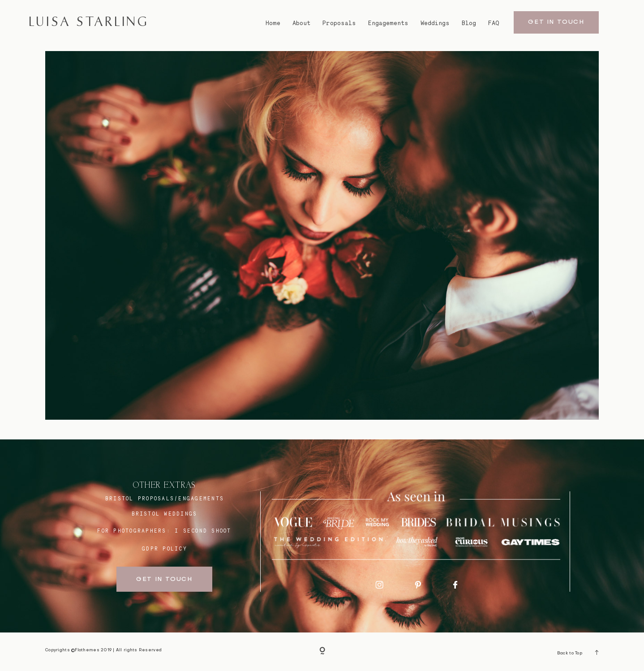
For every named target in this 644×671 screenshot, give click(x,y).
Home (273, 23)
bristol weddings (165, 514)
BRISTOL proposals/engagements (165, 499)
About (301, 23)
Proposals (339, 23)
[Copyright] (322, 652)
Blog (469, 23)
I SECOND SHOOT (203, 531)
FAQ (494, 23)
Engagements (388, 23)
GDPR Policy (165, 549)
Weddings (435, 23)
